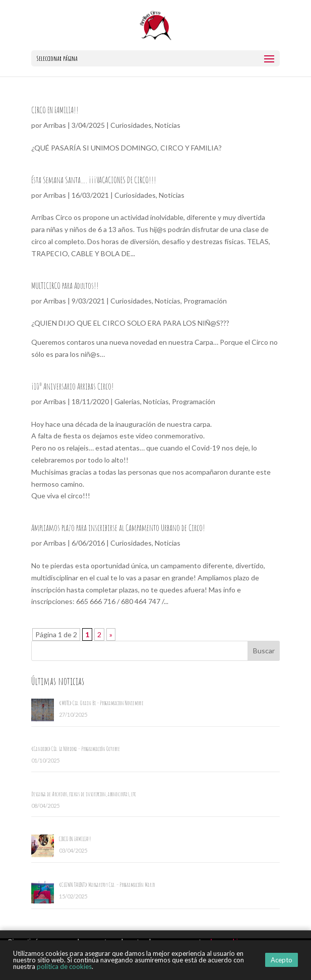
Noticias (168, 125)
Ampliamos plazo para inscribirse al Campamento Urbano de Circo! (118, 527)
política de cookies (64, 966)
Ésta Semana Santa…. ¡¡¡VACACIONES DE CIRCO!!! (94, 180)
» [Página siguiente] (111, 634)
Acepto (282, 960)
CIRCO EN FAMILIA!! (55, 110)
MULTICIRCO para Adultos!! (65, 285)
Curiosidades (131, 125)
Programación (205, 301)
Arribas (55, 125)
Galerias (127, 401)
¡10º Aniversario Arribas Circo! (73, 386)
